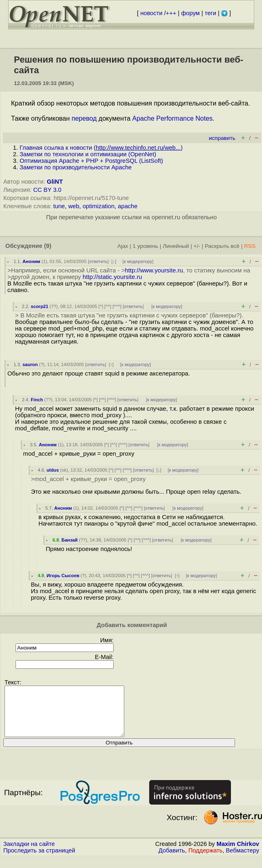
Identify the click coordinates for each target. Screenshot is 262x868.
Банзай (69, 540)
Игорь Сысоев (63, 576)
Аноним (31, 261)
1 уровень (146, 246)
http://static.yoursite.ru (112, 277)
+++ (171, 13)
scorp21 (39, 306)
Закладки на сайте (29, 854)
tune (59, 206)
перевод (84, 118)
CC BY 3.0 (47, 190)
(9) (48, 246)
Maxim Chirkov (238, 854)
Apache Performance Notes (173, 118)
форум (190, 13)
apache (128, 206)
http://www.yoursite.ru (154, 270)
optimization (99, 206)
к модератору (138, 261)
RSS (250, 246)
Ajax (123, 246)
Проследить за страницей (39, 860)
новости (151, 13)
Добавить (172, 860)
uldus (53, 470)
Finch (37, 400)
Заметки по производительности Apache (76, 167)
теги (210, 13)
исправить (222, 138)
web (74, 206)
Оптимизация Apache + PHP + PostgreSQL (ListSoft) (91, 161)
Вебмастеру (243, 860)
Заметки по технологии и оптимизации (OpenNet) (88, 154)
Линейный (176, 246)
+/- (197, 246)
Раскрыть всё (222, 246)
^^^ (117, 306)
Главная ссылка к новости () (101, 148)
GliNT (55, 182)
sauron (30, 364)
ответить (98, 261)
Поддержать (206, 860)
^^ (108, 306)
